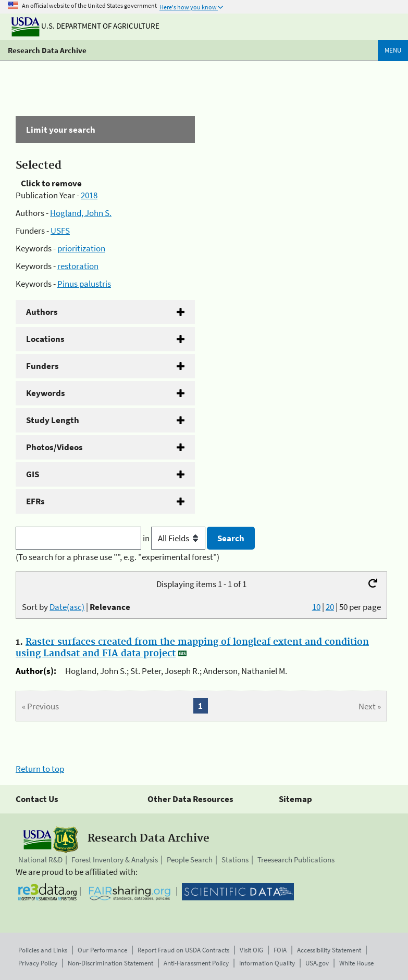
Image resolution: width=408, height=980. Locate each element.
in (175, 538)
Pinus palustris (84, 284)
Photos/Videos (54, 447)
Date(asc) (67, 607)
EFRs (35, 501)
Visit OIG (251, 950)
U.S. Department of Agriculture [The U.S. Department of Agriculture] (85, 26)
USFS (60, 231)
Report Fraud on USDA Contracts (183, 950)
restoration (78, 266)
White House (356, 963)
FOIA (280, 950)
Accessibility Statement (329, 950)
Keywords (46, 393)
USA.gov (317, 963)
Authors (42, 312)
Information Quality (267, 963)
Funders (42, 366)
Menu (393, 50)
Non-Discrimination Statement (110, 963)
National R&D (40, 860)
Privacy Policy (38, 963)
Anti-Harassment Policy (196, 963)
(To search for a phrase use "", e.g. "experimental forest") (118, 557)
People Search (190, 860)
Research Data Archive (47, 50)
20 (330, 607)
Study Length (53, 420)
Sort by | (76, 607)
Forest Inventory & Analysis (115, 860)
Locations (45, 339)
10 (316, 607)
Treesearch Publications (296, 860)
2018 (89, 195)
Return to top (40, 769)
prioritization (81, 248)
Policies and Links (43, 950)
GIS (33, 474)
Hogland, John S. (81, 213)
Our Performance (102, 950)
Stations (235, 860)
